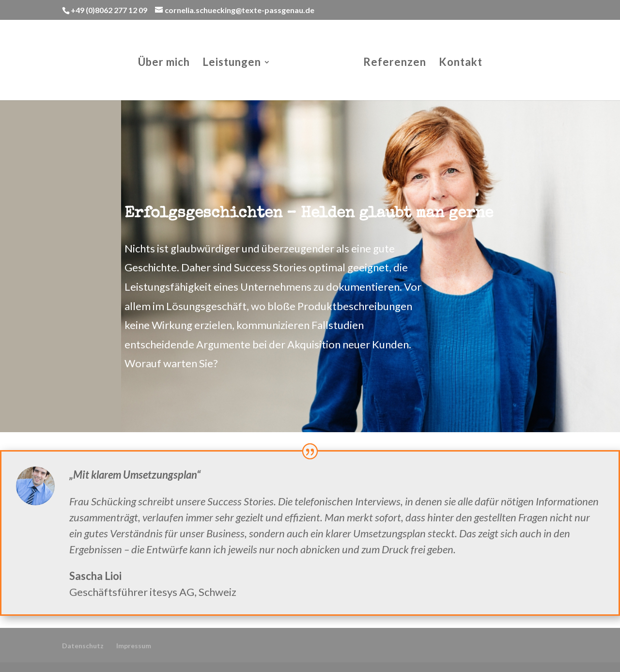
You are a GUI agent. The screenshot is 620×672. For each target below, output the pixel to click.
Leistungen (232, 63)
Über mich (164, 63)
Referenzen (395, 63)
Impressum (134, 646)
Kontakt (461, 63)
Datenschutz (83, 646)
